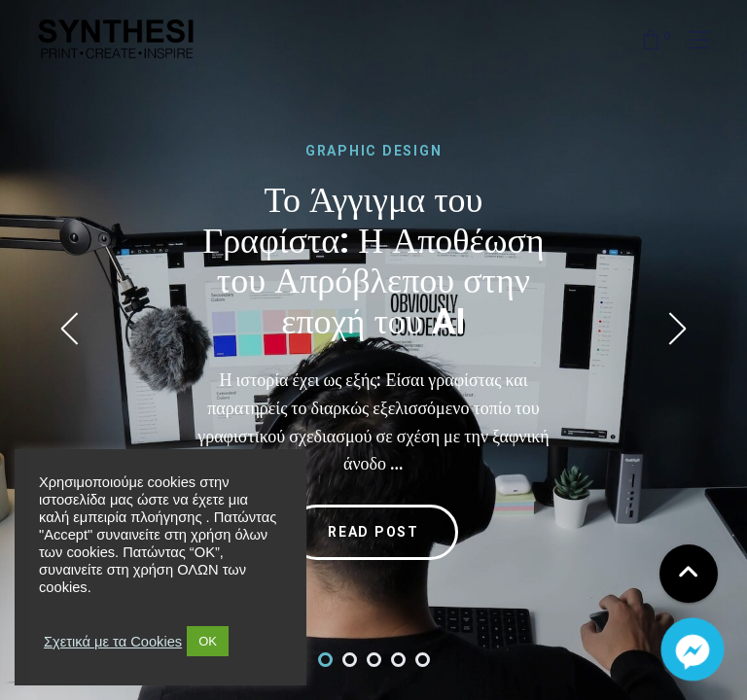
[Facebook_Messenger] (693, 649)
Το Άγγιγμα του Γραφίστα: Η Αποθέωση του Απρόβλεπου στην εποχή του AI (373, 261)
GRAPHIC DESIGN (374, 151)
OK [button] (208, 641)
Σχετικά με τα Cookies (113, 642)
